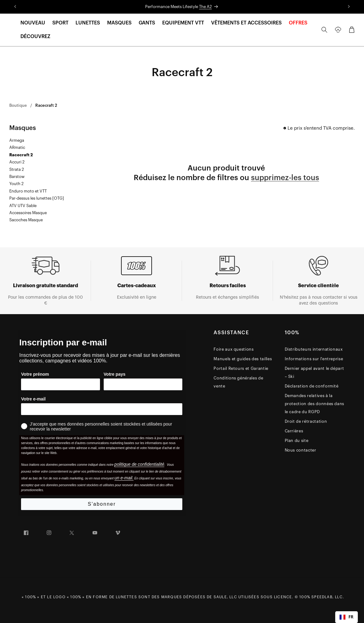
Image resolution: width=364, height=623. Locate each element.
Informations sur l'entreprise (314, 359)
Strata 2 (17, 169)
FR (347, 617)
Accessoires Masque (28, 213)
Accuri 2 (17, 162)
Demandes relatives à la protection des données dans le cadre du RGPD (315, 404)
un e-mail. (124, 478)
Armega (17, 140)
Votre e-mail (33, 399)
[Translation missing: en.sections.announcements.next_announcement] (349, 7)
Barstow (17, 177)
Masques (23, 128)
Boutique (18, 105)
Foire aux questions (234, 349)
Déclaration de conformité (312, 386)
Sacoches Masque (26, 220)
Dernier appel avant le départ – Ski (314, 372)
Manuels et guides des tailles (243, 359)
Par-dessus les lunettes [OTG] (37, 198)
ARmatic (17, 147)
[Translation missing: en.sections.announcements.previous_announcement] (15, 7)
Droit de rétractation (306, 421)
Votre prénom (35, 374)
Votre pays (115, 374)
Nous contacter (301, 450)
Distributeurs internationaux (314, 349)
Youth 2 (16, 184)
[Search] (324, 30)
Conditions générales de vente (238, 382)
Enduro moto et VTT (28, 191)
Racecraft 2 (46, 105)
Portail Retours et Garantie (241, 368)
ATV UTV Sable (23, 206)
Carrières (294, 431)
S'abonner (102, 504)
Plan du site (297, 441)
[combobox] (347, 617)
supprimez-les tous (285, 178)
